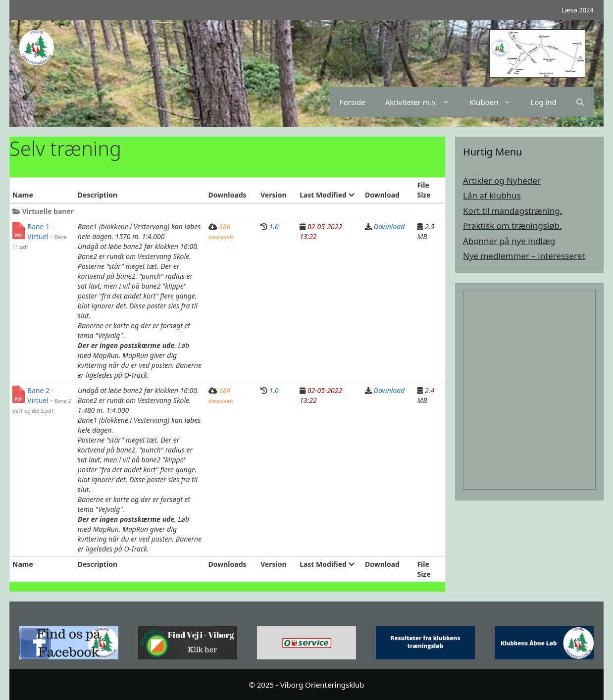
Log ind (544, 102)
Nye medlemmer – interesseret (524, 256)
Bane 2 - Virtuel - (42, 400)
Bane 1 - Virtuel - (40, 236)
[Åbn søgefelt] (580, 102)
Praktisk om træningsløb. (512, 225)
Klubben (495, 102)
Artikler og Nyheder (502, 180)
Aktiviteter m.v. (422, 102)
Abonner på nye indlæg (509, 241)
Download (389, 226)
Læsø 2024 (578, 10)
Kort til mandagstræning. (512, 211)
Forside (353, 102)
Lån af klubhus (492, 195)
